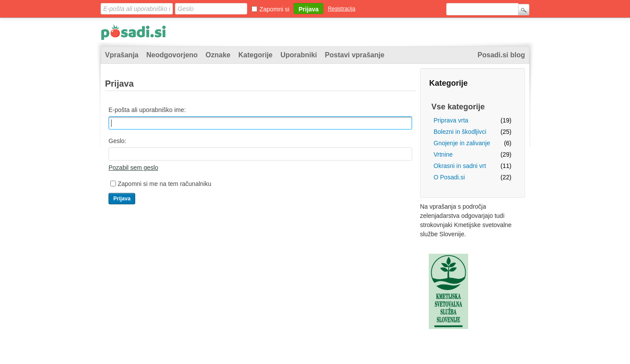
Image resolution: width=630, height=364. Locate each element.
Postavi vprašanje (355, 55)
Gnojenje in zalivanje (462, 143)
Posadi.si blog (501, 55)
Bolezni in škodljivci (460, 132)
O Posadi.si (449, 177)
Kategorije (255, 55)
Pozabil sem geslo (133, 168)
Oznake (218, 55)
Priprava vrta (451, 120)
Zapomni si (274, 9)
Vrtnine (443, 154)
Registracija (341, 9)
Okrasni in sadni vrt (460, 166)
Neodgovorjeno (172, 55)
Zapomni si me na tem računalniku (164, 184)
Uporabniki (299, 55)
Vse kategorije (458, 107)
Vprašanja (122, 55)
